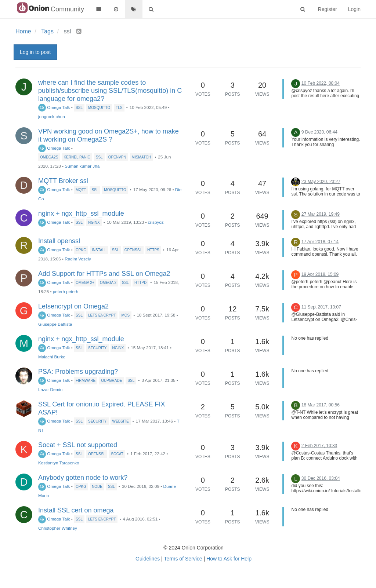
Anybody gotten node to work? (83, 478)
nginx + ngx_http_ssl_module (81, 213)
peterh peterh (66, 291)
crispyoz (156, 222)
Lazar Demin (50, 389)
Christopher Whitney (58, 528)
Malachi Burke (52, 357)
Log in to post (35, 52)
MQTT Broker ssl (63, 181)
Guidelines (148, 559)
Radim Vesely (78, 259)
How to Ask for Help (229, 559)
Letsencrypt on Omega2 (73, 306)
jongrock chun (52, 116)
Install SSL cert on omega (76, 510)
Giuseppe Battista (55, 324)
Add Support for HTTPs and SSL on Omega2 (104, 274)
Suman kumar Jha (82, 166)
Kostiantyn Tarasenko (59, 463)
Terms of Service (183, 559)
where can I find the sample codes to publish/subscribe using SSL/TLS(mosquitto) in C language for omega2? (110, 91)
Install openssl (59, 241)
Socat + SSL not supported (78, 445)
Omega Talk (54, 107)
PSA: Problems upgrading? (78, 372)
